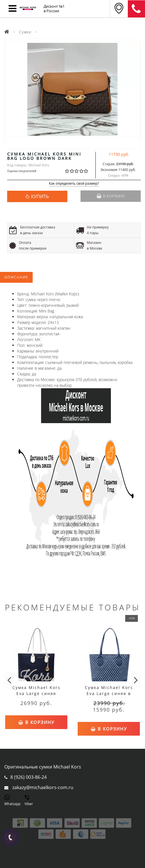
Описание (16, 277)
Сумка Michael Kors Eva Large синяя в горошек (109, 693)
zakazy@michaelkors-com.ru (43, 787)
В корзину (111, 196)
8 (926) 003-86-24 (29, 777)
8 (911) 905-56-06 (136, 9)
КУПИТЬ (40, 196)
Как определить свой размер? (74, 184)
